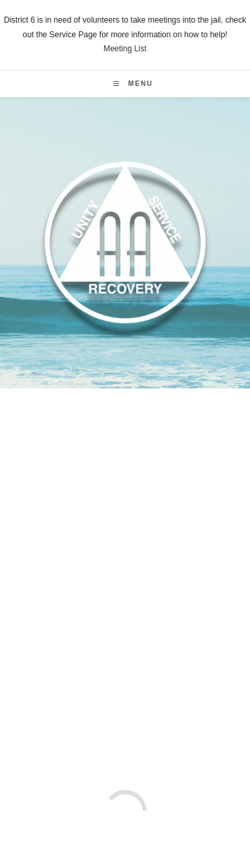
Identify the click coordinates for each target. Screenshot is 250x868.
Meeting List (125, 49)
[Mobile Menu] (133, 84)
